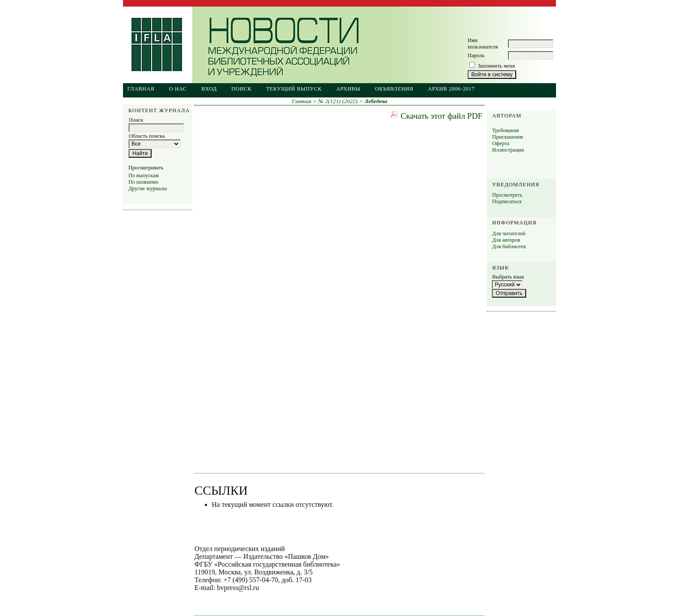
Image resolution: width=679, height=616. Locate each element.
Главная (141, 89)
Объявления (394, 89)
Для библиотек (509, 246)
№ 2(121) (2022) (338, 101)
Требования (505, 130)
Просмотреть (507, 195)
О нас (178, 89)
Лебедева (376, 101)
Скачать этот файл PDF (441, 116)
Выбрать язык (508, 277)
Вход (209, 89)
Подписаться (507, 201)
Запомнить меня (496, 66)
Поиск (241, 89)
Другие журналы (147, 188)
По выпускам (143, 175)
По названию (143, 182)
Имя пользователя (483, 44)
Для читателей (509, 233)
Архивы (348, 89)
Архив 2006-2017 (451, 89)
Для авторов (506, 240)
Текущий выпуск (294, 89)
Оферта (501, 143)
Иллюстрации (508, 150)
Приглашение (508, 137)
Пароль (476, 55)
